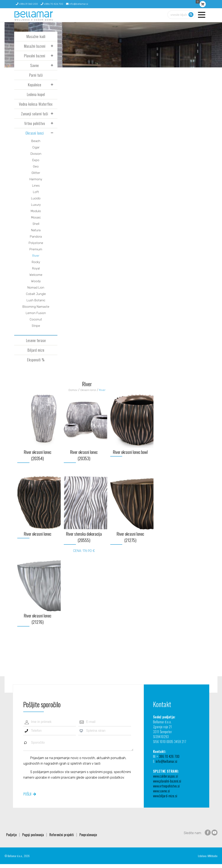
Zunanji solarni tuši (35, 114)
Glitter (36, 173)
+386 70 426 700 (52, 4)
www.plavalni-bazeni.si (167, 781)
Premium (36, 249)
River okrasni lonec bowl (130, 452)
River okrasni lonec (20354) (38, 455)
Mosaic (36, 217)
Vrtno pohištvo (35, 123)
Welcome (36, 275)
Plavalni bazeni (35, 56)
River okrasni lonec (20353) (84, 455)
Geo (36, 166)
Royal (36, 268)
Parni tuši (36, 75)
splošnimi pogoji (101, 772)
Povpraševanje (88, 835)
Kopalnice (35, 85)
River (36, 256)
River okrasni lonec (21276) (38, 619)
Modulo (36, 211)
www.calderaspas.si (166, 776)
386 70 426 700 (169, 756)
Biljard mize (36, 350)
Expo (36, 160)
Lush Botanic (36, 300)
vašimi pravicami (63, 777)
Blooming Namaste (36, 307)
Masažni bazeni (35, 46)
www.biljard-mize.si (165, 796)
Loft (36, 192)
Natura (36, 230)
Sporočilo (78, 745)
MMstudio (213, 856)
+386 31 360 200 (27, 4)
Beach (36, 141)
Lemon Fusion (36, 313)
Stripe (36, 326)
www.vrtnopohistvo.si (166, 786)
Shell (36, 224)
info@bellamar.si (77, 4)
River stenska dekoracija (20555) (84, 537)
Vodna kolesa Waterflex (36, 104)
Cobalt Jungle (36, 294)
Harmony (36, 179)
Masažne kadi (36, 36)
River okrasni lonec (38, 534)
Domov (73, 390)
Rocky (36, 262)
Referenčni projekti (62, 835)
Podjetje (11, 835)
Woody (36, 281)
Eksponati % (36, 360)
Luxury (36, 205)
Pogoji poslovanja (33, 835)
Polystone (36, 243)
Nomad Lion (36, 288)
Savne (35, 65)
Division (36, 154)
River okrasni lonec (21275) (130, 537)
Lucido (36, 198)
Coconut (36, 319)
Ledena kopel (36, 94)
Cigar (36, 147)
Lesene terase (36, 340)
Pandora (36, 237)
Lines (36, 186)
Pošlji (27, 794)
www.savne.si (162, 791)
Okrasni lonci (35, 133)
